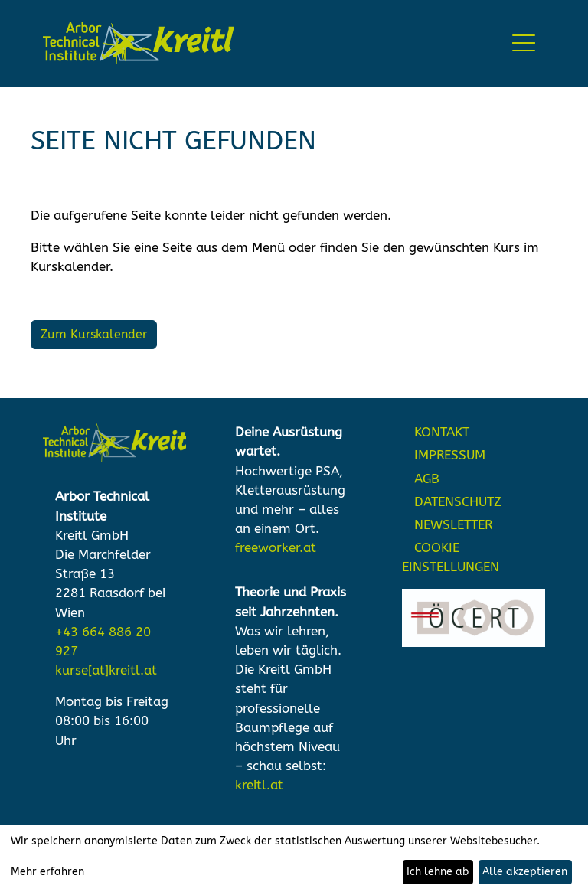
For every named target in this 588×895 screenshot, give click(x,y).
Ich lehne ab (438, 872)
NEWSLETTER (453, 525)
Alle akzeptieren (525, 872)
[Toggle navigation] (524, 43)
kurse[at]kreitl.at (106, 670)
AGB (427, 479)
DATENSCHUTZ (458, 502)
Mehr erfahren (47, 872)
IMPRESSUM (450, 455)
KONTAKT (442, 432)
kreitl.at (259, 785)
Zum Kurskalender (94, 334)
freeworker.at (276, 548)
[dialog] (294, 860)
